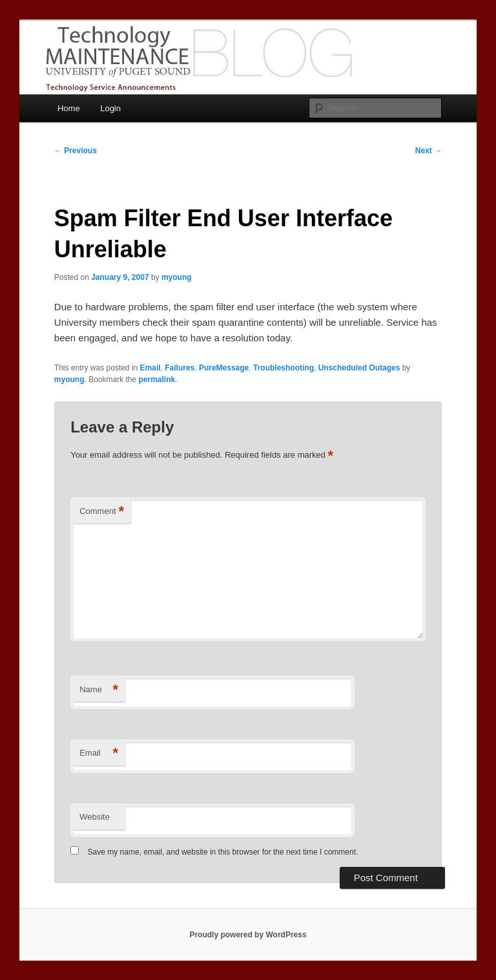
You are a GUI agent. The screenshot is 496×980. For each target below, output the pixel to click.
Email (150, 368)
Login (110, 108)
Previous (76, 151)
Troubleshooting (284, 368)
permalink (157, 379)
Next (429, 151)
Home (69, 108)
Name (99, 690)
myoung (177, 277)
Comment (102, 512)
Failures (180, 368)
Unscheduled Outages (359, 368)
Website (95, 817)
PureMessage (224, 368)
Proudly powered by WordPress (248, 935)
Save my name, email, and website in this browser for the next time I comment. (223, 852)
